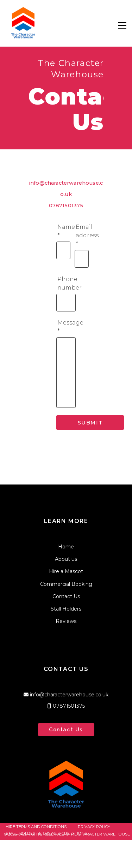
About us (66, 559)
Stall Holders (66, 609)
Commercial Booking (66, 584)
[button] (122, 25)
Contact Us (66, 596)
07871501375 (66, 206)
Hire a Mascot (66, 571)
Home (66, 547)
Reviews (66, 621)
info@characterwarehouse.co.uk (69, 695)
